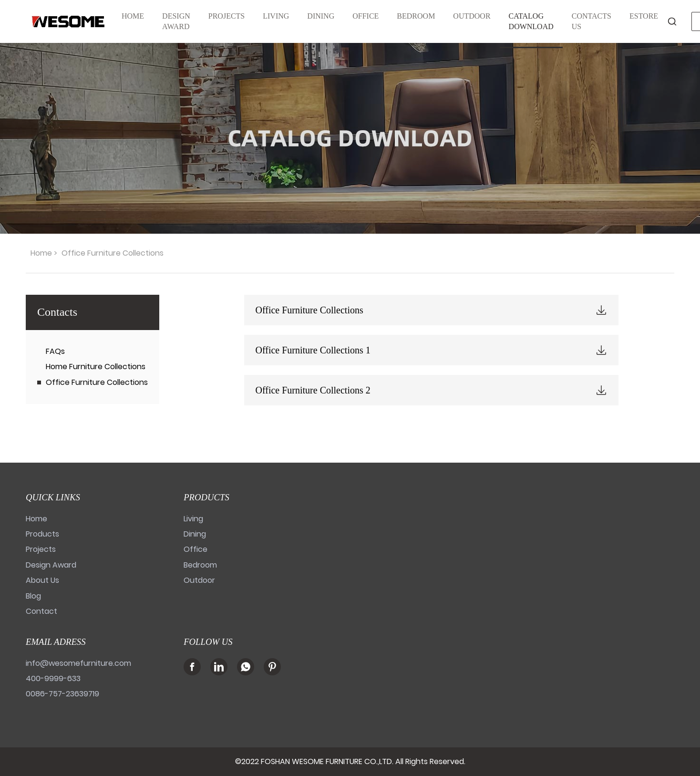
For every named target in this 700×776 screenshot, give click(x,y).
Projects (41, 549)
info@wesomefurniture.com (78, 663)
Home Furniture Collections (96, 367)
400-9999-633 (53, 678)
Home (41, 253)
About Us (42, 580)
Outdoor (199, 580)
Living (193, 519)
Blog (33, 596)
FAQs (55, 351)
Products (42, 534)
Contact (41, 611)
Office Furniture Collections (97, 382)
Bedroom (200, 565)
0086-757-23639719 (62, 694)
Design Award (51, 565)
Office (196, 549)
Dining (195, 534)
